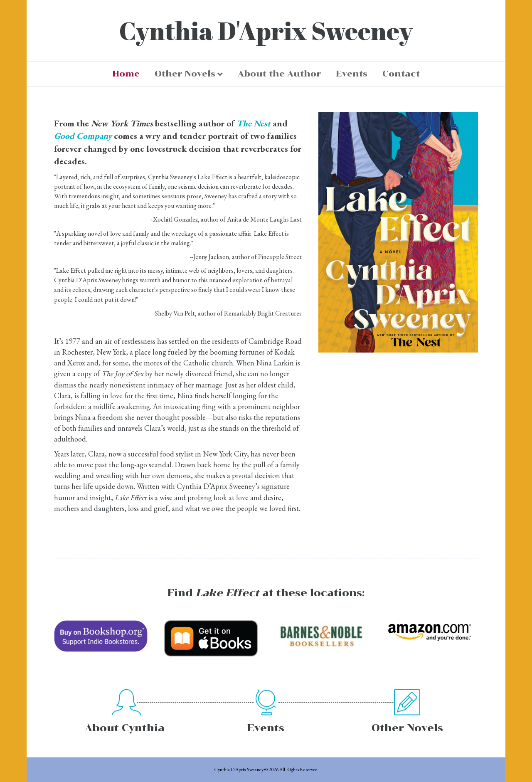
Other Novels (185, 74)
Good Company (83, 136)
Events (352, 74)
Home (126, 74)
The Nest (254, 123)
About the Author (279, 74)
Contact (401, 74)
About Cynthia (125, 728)
